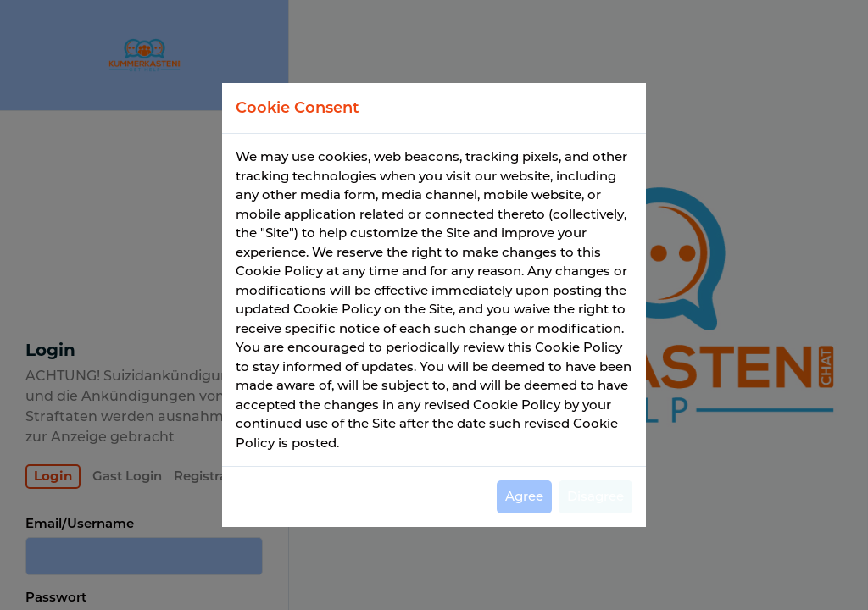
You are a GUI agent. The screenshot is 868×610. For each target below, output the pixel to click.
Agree (524, 496)
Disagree (595, 496)
